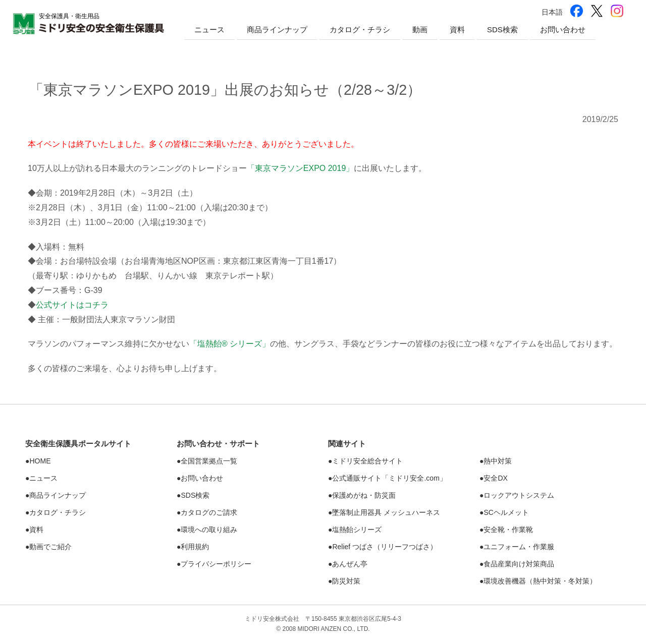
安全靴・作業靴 (508, 530)
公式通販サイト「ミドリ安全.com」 (389, 478)
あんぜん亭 (350, 564)
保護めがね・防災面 (364, 495)
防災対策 (346, 581)
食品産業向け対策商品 (519, 564)
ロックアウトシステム (519, 495)
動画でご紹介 (50, 547)
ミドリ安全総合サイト (367, 461)
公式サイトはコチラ (72, 305)
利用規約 (195, 547)
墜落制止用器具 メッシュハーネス (386, 512)
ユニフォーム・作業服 (519, 547)
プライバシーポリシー (216, 564)
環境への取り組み (209, 530)
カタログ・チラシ (360, 30)
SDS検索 (502, 30)
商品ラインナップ (277, 30)
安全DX (495, 478)
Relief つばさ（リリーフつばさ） (385, 547)
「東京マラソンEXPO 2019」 (301, 168)
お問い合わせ (563, 30)
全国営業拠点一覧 (209, 461)
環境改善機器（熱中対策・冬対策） (540, 581)
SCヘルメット (506, 512)
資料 (457, 30)
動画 (420, 30)
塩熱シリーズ (357, 530)
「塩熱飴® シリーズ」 (230, 344)
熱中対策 (498, 461)
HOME (40, 461)
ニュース (209, 30)
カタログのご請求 (209, 512)
